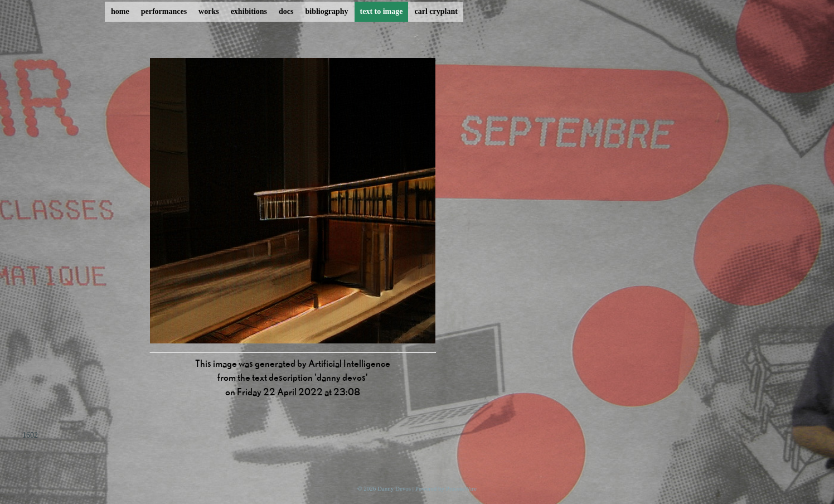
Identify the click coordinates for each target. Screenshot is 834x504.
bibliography (326, 11)
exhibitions (249, 11)
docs (286, 11)
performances (164, 11)
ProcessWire (461, 488)
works (209, 11)
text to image (382, 11)
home (120, 11)
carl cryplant (436, 11)
